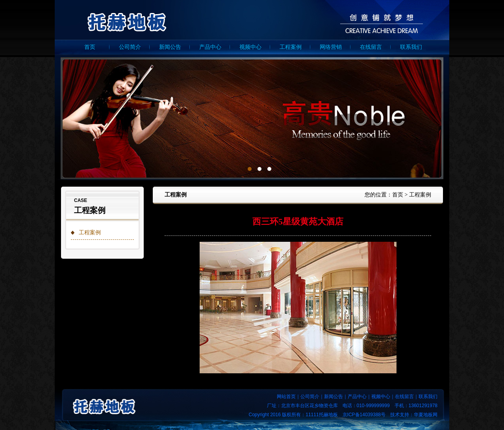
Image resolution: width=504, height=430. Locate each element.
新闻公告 (170, 47)
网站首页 (286, 397)
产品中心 (210, 47)
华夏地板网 (426, 415)
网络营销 (331, 47)
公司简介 (130, 47)
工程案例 (291, 47)
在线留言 (371, 47)
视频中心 (250, 47)
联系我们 (411, 47)
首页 (90, 47)
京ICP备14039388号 (364, 415)
